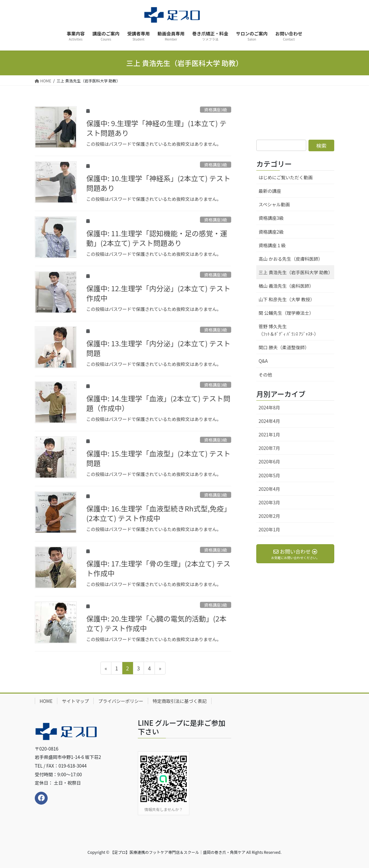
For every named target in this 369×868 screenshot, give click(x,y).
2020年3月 (269, 502)
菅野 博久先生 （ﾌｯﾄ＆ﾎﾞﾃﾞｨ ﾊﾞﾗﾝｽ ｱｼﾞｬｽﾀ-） (296, 330)
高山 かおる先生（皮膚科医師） (291, 259)
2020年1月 (269, 529)
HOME (46, 701)
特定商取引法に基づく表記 (180, 701)
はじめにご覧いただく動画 (286, 177)
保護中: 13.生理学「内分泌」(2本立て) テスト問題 (158, 348)
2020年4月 (269, 489)
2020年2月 (269, 516)
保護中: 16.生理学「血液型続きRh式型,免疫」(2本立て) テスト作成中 (159, 513)
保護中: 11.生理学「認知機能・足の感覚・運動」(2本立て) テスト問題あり (157, 238)
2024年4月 (269, 421)
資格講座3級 (216, 165)
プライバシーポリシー (121, 701)
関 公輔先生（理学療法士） (286, 313)
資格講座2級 (271, 232)
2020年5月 (269, 475)
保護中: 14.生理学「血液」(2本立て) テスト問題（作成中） (158, 403)
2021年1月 (269, 434)
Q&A (263, 361)
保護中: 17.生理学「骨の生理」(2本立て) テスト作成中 (158, 568)
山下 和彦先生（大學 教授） (287, 299)
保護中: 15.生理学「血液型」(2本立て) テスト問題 (158, 458)
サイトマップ (75, 701)
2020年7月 (269, 448)
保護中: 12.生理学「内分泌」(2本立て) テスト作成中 (158, 293)
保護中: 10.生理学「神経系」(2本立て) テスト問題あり (158, 183)
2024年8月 (269, 407)
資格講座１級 (272, 245)
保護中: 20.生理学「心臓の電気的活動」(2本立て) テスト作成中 (156, 623)
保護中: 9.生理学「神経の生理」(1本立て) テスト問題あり (156, 128)
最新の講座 (270, 191)
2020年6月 (269, 462)
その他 (265, 375)
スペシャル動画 (274, 204)
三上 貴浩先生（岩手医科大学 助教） (296, 272)
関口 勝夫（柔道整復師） (284, 347)
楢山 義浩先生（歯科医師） (286, 286)
